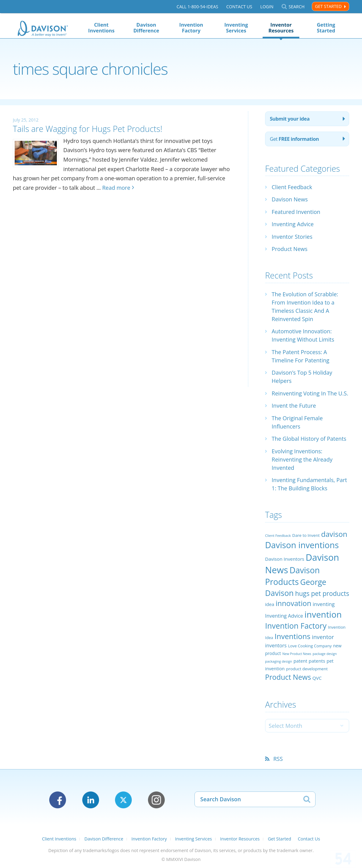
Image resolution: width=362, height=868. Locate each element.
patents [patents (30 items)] (317, 661)
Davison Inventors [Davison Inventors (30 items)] (285, 559)
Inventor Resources (281, 28)
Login (267, 7)
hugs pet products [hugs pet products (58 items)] (322, 593)
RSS (278, 759)
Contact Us (239, 7)
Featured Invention (296, 212)
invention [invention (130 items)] (323, 614)
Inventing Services (236, 28)
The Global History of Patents (309, 439)
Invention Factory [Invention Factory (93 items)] (296, 626)
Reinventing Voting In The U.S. (310, 393)
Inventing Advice (293, 224)
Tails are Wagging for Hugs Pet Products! (88, 129)
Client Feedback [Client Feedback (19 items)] (278, 535)
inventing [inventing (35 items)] (324, 604)
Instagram (156, 800)
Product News (290, 249)
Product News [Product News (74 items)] (288, 677)
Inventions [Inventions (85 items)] (292, 636)
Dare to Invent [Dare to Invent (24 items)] (306, 535)
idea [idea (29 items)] (270, 604)
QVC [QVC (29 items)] (317, 678)
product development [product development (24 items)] (307, 669)
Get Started (328, 6)
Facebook (58, 800)
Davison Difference (146, 28)
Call (198, 7)
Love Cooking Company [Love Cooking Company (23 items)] (310, 646)
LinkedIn (91, 800)
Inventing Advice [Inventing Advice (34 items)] (284, 616)
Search (297, 7)
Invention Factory (191, 28)
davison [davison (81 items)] (334, 534)
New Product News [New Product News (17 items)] (297, 654)
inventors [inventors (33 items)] (276, 645)
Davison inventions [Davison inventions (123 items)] (302, 545)
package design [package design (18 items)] (325, 654)
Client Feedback (292, 187)
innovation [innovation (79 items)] (294, 603)
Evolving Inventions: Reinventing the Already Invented (302, 459)
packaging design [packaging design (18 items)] (279, 661)
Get (294, 139)
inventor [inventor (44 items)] (323, 637)
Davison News (290, 199)
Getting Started (326, 28)
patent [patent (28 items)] (300, 661)
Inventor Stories (292, 237)
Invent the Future (294, 406)
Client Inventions (101, 28)
